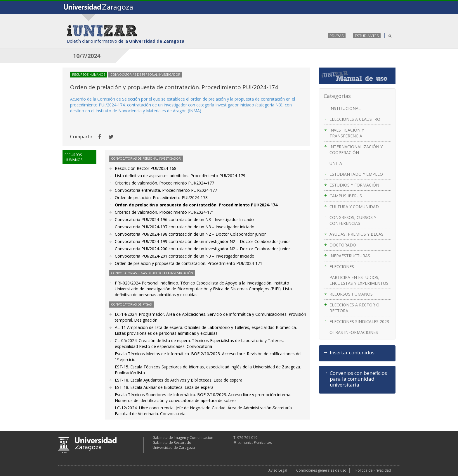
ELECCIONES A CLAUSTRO (355, 119)
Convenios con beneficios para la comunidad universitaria (358, 379)
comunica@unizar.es (255, 443)
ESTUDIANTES (367, 36)
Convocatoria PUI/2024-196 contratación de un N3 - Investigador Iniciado (184, 219)
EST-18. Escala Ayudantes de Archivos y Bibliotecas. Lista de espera (179, 380)
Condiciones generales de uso (321, 470)
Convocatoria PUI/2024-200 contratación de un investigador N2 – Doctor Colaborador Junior (202, 249)
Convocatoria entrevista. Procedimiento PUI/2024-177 (166, 190)
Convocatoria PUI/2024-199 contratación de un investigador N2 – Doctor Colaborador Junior (202, 241)
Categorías (337, 96)
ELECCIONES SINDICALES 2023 (359, 321)
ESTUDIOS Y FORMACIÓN (354, 185)
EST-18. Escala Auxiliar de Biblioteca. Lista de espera (164, 387)
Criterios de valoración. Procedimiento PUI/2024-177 (164, 183)
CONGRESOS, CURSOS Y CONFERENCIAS (353, 220)
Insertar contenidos (352, 353)
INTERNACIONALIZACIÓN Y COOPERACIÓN (356, 150)
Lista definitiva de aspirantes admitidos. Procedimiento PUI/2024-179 (180, 176)
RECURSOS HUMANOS (351, 294)
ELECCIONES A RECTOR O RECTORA (354, 308)
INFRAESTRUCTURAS (350, 256)
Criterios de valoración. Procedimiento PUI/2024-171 (164, 212)
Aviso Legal (278, 470)
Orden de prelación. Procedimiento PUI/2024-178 (161, 198)
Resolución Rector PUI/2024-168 (146, 168)
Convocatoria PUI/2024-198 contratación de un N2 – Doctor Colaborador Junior (190, 234)
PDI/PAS (337, 36)
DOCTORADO (343, 245)
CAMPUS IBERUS (346, 196)
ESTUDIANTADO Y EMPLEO (356, 174)
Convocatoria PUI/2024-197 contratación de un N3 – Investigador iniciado (185, 227)
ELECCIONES (342, 267)
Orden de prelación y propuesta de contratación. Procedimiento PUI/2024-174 (196, 205)
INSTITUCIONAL (345, 108)
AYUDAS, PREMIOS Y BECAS (356, 234)
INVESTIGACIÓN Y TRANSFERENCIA (347, 133)
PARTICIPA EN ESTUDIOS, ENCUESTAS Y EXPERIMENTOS (359, 280)
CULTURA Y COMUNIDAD (354, 207)
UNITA (336, 163)
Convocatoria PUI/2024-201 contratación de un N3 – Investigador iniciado (185, 256)
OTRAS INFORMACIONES (354, 332)
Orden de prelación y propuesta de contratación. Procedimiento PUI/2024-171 (189, 263)
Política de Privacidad (373, 470)
